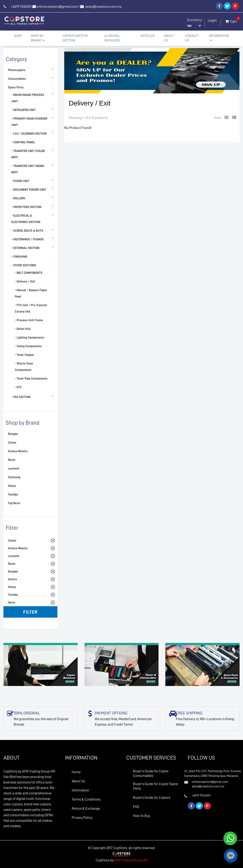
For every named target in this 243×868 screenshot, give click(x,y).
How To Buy (142, 816)
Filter (30, 612)
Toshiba (13, 494)
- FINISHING (19, 257)
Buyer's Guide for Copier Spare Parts (155, 786)
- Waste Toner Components (24, 367)
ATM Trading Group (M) (131, 860)
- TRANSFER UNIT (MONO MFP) (28, 169)
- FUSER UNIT (20, 181)
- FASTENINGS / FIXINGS (28, 239)
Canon (12, 442)
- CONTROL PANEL (23, 142)
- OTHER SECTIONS (24, 265)
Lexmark (14, 468)
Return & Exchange (86, 809)
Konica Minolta (18, 451)
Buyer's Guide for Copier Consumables (151, 773)
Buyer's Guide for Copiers (152, 798)
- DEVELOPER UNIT (24, 110)
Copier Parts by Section (75, 38)
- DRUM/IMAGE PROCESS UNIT (28, 98)
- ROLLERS (18, 198)
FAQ (136, 807)
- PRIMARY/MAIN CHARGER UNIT (29, 122)
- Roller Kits (23, 329)
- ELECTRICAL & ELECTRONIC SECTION (26, 219)
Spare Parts (16, 87)
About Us (169, 38)
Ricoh (12, 460)
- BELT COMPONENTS (29, 273)
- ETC (18, 387)
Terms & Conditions (86, 799)
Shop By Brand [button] (38, 38)
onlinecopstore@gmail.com (57, 7)
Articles (148, 36)
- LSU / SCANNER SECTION (29, 134)
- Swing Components (28, 346)
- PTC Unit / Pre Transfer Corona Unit (31, 308)
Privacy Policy (82, 818)
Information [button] (219, 38)
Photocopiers (17, 70)
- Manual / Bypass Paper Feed (31, 293)
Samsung (14, 477)
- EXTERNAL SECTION (25, 248)
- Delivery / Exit (25, 281)
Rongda (13, 434)
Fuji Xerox (14, 503)
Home (76, 772)
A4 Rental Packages (112, 38)
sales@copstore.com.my (103, 7)
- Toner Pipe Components (31, 378)
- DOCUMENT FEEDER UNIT (29, 190)
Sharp (12, 486)
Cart (231, 21)
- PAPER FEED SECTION (26, 207)
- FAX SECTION (21, 397)
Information (80, 790)
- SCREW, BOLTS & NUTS (27, 231)
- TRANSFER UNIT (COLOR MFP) (28, 154)
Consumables (17, 79)
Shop (18, 36)
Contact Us (192, 38)
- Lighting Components (30, 337)
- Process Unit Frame (29, 320)
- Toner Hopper (24, 355)
